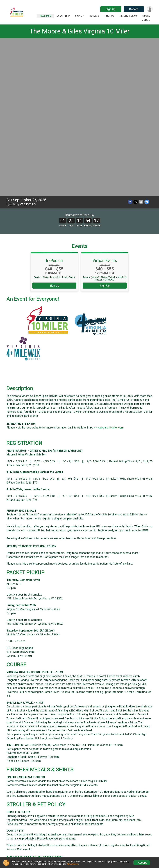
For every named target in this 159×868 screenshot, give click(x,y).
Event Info (63, 16)
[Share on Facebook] (130, 47)
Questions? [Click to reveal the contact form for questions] (19, 794)
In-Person (54, 105)
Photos (109, 16)
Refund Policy (128, 16)
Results (94, 16)
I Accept (142, 863)
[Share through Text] (147, 47)
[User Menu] (150, 9)
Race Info (45, 16)
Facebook (61, 814)
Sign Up (111, 9)
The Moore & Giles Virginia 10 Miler (79, 31)
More (145, 20)
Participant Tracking (97, 846)
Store (146, 16)
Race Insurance (131, 846)
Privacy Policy (72, 864)
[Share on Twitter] (136, 47)
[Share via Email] (141, 47)
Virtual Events (105, 105)
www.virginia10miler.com (109, 272)
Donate (134, 9)
